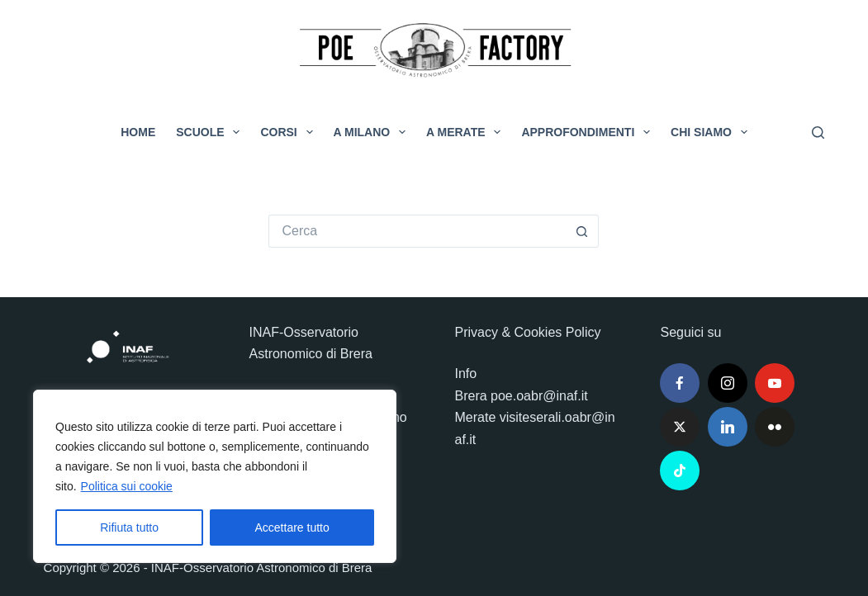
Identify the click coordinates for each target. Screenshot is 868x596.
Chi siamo (712, 132)
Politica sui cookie (127, 486)
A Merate (467, 132)
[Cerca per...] (417, 231)
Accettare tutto (292, 527)
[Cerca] (818, 132)
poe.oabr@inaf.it (539, 396)
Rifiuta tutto (129, 527)
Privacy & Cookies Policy (527, 332)
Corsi (289, 132)
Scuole (211, 132)
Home (138, 132)
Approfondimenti (589, 132)
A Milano (373, 132)
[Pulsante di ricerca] (582, 231)
